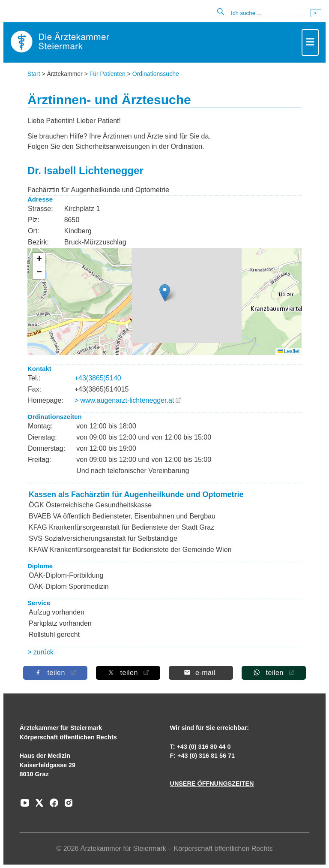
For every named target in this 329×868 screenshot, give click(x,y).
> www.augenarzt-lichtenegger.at (124, 400)
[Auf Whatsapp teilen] (274, 673)
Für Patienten (108, 74)
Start (34, 74)
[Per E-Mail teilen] (201, 673)
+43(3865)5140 (98, 378)
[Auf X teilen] (128, 673)
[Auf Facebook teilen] (55, 673)
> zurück (40, 652)
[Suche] (267, 13)
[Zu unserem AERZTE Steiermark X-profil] (37, 806)
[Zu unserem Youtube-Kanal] (25, 806)
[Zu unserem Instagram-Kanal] (66, 806)
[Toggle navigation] (310, 42)
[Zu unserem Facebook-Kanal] (52, 806)
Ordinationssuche (156, 74)
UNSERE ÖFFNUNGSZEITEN (212, 784)
